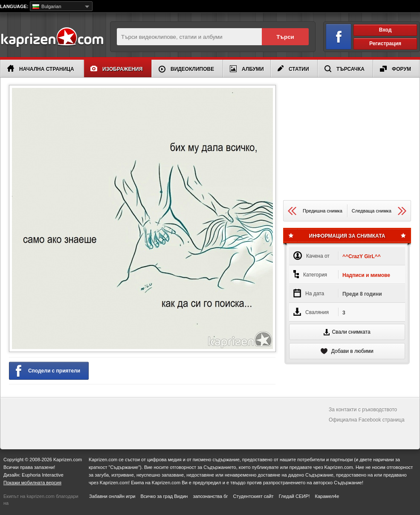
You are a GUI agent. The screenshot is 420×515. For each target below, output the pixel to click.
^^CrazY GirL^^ (362, 256)
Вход (385, 30)
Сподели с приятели (48, 371)
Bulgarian (47, 6)
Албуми (247, 69)
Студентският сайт (253, 496)
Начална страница (41, 68)
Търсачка (345, 69)
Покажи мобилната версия (32, 483)
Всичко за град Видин (164, 496)
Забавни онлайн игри (112, 496)
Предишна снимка (315, 211)
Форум (395, 69)
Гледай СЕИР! (294, 496)
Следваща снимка (379, 211)
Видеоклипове (186, 69)
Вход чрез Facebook (334, 35)
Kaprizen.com (52, 38)
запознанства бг (210, 496)
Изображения (116, 69)
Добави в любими (347, 351)
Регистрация (385, 44)
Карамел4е (327, 496)
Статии (293, 69)
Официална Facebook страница (367, 420)
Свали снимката (347, 332)
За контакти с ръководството (363, 410)
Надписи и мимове (366, 275)
